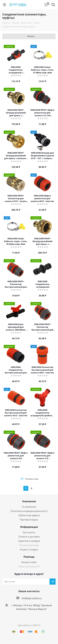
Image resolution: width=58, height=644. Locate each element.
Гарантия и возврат (29, 541)
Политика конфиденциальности (29, 511)
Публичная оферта (29, 515)
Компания (29, 501)
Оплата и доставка (29, 537)
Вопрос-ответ (29, 562)
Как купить (29, 532)
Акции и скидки (29, 549)
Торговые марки (29, 520)
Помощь (29, 557)
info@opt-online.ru (32, 598)
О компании (29, 507)
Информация (29, 527)
